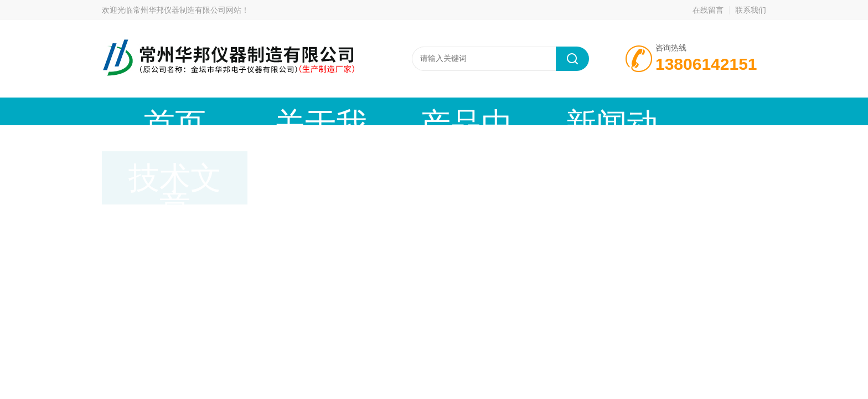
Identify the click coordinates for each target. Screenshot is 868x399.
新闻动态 (431, 111)
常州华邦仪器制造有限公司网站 (187, 10)
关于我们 (243, 111)
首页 (149, 111)
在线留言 (708, 10)
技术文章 (525, 111)
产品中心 (337, 111)
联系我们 (751, 10)
